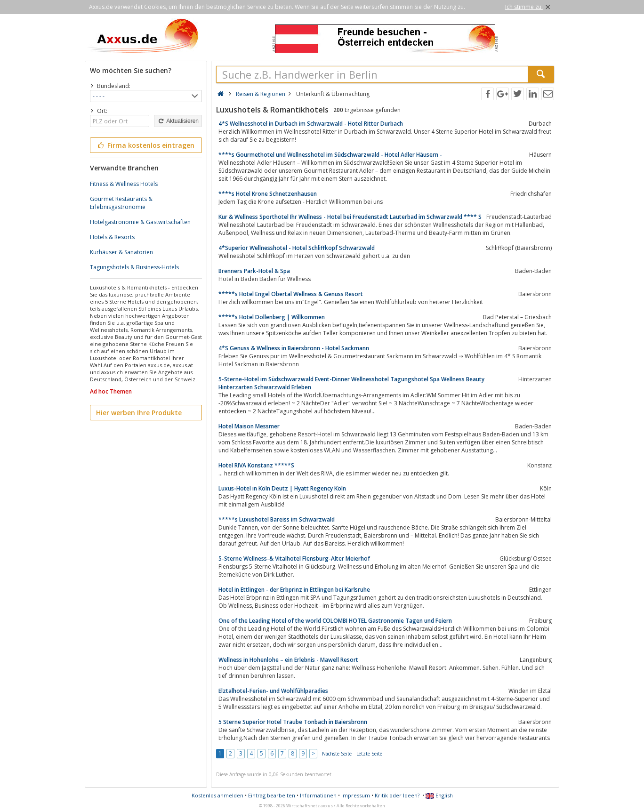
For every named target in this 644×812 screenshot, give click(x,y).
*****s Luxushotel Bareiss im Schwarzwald (277, 519)
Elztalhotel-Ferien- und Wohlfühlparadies (273, 691)
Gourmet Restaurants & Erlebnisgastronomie (121, 203)
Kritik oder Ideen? (397, 795)
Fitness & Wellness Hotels (124, 184)
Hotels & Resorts (112, 237)
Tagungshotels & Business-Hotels (134, 267)
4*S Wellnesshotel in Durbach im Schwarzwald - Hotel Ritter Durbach (311, 124)
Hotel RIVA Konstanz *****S (256, 465)
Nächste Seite (337, 754)
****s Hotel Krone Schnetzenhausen (268, 194)
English (439, 795)
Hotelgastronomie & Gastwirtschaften (140, 222)
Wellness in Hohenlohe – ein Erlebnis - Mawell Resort (288, 660)
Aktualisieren (178, 121)
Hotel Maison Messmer (249, 426)
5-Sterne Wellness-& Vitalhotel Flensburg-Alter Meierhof (294, 559)
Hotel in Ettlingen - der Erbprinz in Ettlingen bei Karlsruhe (294, 590)
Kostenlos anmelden (217, 795)
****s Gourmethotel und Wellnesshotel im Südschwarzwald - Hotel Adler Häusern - (330, 155)
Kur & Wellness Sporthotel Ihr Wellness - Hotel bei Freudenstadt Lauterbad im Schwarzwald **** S (350, 217)
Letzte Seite (369, 754)
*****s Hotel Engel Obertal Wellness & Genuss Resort (291, 294)
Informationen (318, 795)
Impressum (356, 795)
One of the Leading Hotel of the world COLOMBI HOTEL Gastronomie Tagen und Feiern (335, 621)
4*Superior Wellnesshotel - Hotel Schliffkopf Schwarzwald (297, 248)
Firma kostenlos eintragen (145, 145)
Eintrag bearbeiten (272, 795)
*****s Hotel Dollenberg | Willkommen (272, 317)
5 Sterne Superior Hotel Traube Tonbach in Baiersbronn (293, 722)
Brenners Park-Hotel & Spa (254, 271)
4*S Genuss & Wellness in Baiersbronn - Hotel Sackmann (294, 348)
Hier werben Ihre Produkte (139, 413)
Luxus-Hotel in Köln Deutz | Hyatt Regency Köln (282, 488)
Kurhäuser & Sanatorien (121, 252)
